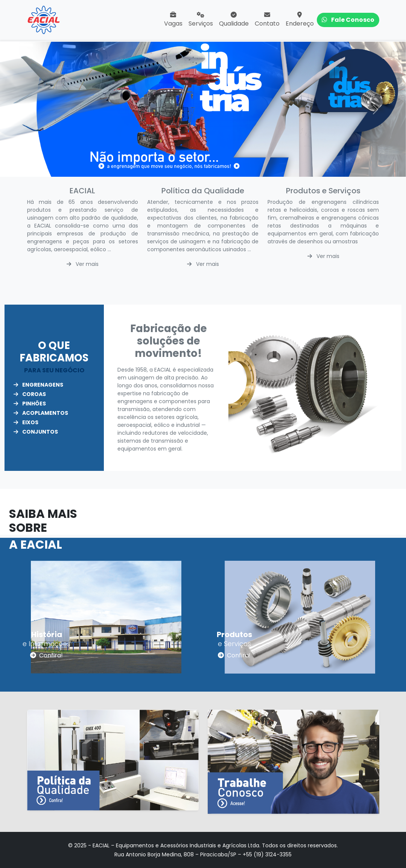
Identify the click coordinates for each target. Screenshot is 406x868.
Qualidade (234, 20)
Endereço (300, 20)
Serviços (201, 20)
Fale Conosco (348, 20)
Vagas (173, 20)
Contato (267, 20)
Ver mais (83, 264)
